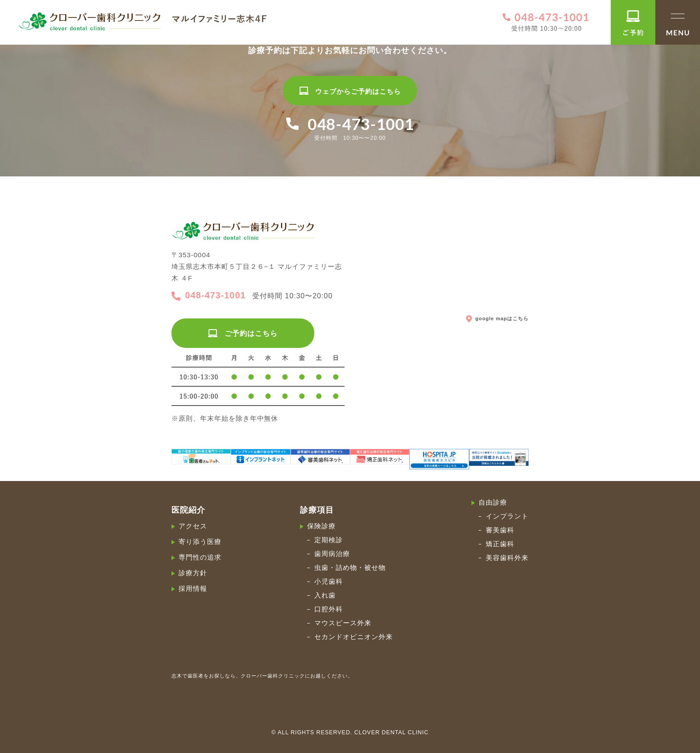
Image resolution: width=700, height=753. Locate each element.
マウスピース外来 (343, 623)
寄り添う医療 (200, 542)
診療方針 (193, 573)
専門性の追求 (200, 557)
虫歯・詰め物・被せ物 (350, 567)
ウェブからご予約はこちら (350, 91)
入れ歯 (325, 595)
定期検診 (329, 540)
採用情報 (193, 588)
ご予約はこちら (243, 333)
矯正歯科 (500, 544)
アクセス (193, 526)
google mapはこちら (497, 318)
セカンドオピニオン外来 (354, 637)
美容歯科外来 (507, 558)
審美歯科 (500, 530)
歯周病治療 (332, 554)
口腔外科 (329, 609)
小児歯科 (329, 581)
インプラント (507, 516)
